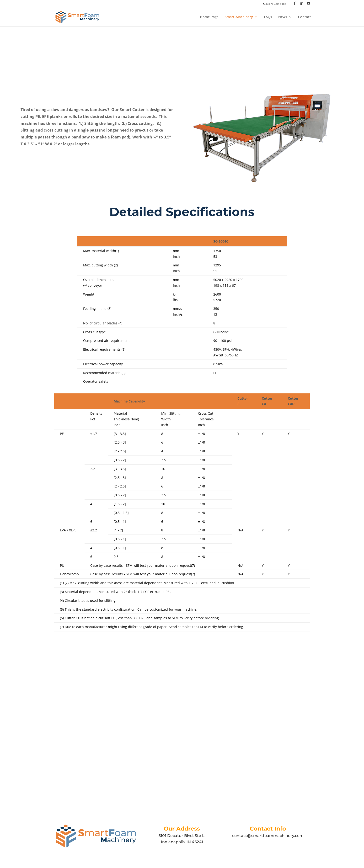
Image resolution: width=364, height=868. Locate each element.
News (283, 17)
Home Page (209, 17)
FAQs (268, 17)
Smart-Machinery (239, 17)
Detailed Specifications (182, 212)
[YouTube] (309, 3)
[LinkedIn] (302, 3)
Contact (305, 17)
